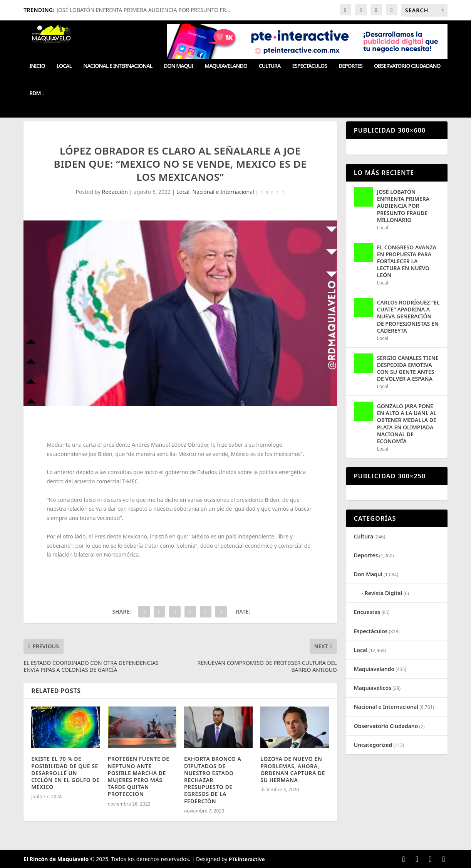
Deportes (350, 66)
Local (64, 66)
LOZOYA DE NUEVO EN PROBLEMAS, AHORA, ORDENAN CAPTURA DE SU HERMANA (293, 769)
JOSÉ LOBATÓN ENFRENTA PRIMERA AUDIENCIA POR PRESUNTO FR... (143, 10)
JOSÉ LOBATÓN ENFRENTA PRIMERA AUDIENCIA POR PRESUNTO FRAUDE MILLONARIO (403, 206)
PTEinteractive (247, 859)
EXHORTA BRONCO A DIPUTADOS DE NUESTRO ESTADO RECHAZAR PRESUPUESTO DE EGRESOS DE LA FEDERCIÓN (213, 780)
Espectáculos (309, 66)
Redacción (115, 192)
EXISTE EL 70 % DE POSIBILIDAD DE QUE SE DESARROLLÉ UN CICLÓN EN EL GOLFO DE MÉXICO (65, 773)
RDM (35, 93)
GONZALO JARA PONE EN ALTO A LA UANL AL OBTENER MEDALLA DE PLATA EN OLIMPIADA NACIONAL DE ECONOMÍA (407, 424)
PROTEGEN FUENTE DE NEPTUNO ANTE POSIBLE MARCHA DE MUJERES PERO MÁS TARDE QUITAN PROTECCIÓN (139, 776)
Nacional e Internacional (118, 66)
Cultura (270, 66)
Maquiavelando (226, 66)
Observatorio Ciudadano (407, 66)
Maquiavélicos (373, 688)
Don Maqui (178, 66)
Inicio (37, 66)
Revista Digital (384, 593)
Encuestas (367, 612)
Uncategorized (373, 745)
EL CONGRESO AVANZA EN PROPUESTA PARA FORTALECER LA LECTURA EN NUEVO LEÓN (407, 261)
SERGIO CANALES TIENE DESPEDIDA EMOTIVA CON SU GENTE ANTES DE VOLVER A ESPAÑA (408, 368)
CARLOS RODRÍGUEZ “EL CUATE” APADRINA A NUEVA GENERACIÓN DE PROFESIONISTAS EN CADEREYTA (408, 316)
